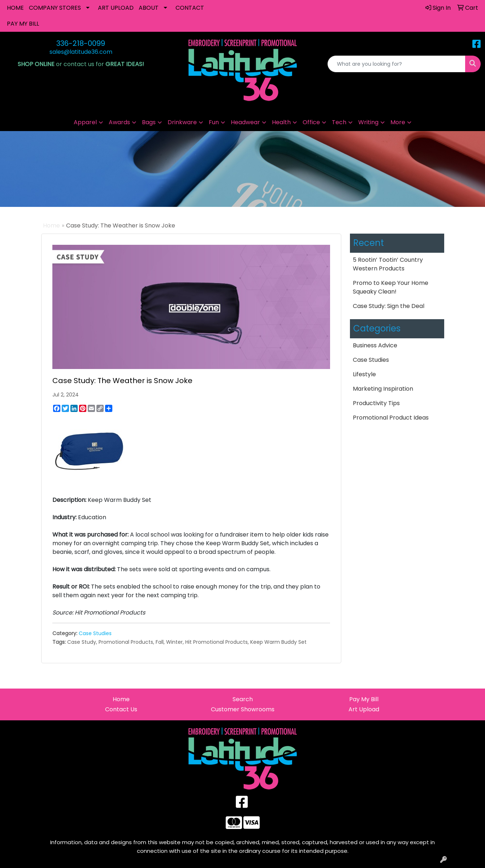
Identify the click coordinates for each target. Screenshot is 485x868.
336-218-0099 (81, 43)
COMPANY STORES (55, 8)
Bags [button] (149, 122)
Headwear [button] (245, 122)
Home (51, 225)
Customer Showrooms (243, 709)
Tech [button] (339, 122)
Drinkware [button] (182, 122)
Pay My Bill (364, 699)
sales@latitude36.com (81, 52)
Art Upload (364, 709)
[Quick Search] (397, 64)
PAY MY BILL (23, 24)
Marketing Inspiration (383, 389)
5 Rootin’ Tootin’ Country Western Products (388, 264)
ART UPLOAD (116, 8)
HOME (15, 8)
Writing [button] (368, 122)
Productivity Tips (376, 403)
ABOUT (149, 8)
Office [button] (311, 122)
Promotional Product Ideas (391, 418)
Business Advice (375, 345)
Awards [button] (119, 122)
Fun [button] (214, 122)
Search (243, 699)
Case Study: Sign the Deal (389, 306)
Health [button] (281, 122)
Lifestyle (364, 374)
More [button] (398, 122)
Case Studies (95, 633)
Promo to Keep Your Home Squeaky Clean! (391, 287)
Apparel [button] (85, 122)
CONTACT (190, 8)
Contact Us (121, 709)
